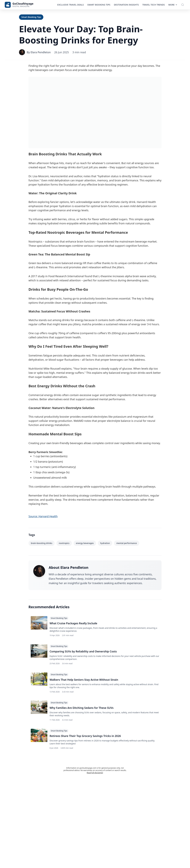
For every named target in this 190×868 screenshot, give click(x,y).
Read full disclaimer (95, 776)
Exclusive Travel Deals (71, 5)
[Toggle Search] (183, 5)
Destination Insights (126, 5)
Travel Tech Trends (154, 5)
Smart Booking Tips (99, 5)
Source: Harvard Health (43, 516)
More (173, 5)
